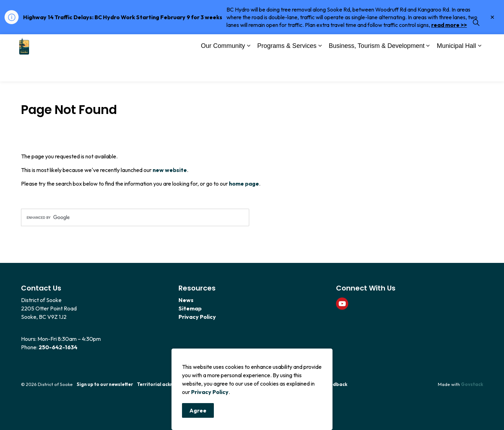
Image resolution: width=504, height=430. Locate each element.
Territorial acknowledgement (171, 384)
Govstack (472, 384)
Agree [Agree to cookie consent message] (198, 413)
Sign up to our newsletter (105, 384)
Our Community (223, 69)
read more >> (449, 25)
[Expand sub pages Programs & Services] (320, 70)
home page (244, 184)
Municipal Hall (456, 69)
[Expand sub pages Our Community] (248, 70)
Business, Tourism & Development (377, 69)
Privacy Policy (210, 394)
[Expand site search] (476, 46)
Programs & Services (287, 69)
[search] (135, 217)
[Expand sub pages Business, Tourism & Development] (428, 70)
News (186, 300)
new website (170, 170)
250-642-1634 (58, 347)
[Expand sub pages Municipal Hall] (479, 70)
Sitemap (190, 308)
